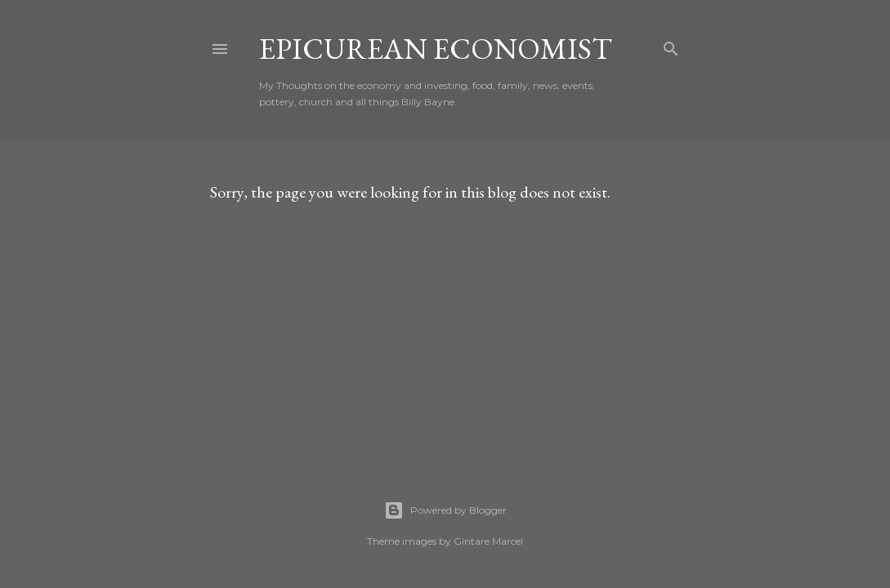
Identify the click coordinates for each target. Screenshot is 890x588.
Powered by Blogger (445, 510)
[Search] (671, 45)
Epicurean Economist (436, 49)
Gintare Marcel (488, 541)
